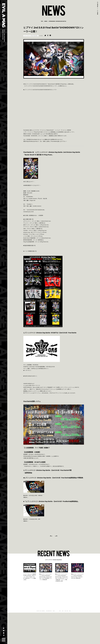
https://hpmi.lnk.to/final (41, 182)
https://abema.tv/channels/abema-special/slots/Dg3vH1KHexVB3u (45, 497)
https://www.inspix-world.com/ (31, 378)
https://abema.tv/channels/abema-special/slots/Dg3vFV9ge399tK (44, 521)
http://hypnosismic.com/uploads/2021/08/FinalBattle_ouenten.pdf (39, 247)
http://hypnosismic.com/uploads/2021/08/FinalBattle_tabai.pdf (39, 253)
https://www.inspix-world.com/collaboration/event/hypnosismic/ (39, 372)
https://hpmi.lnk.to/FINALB (48, 185)
